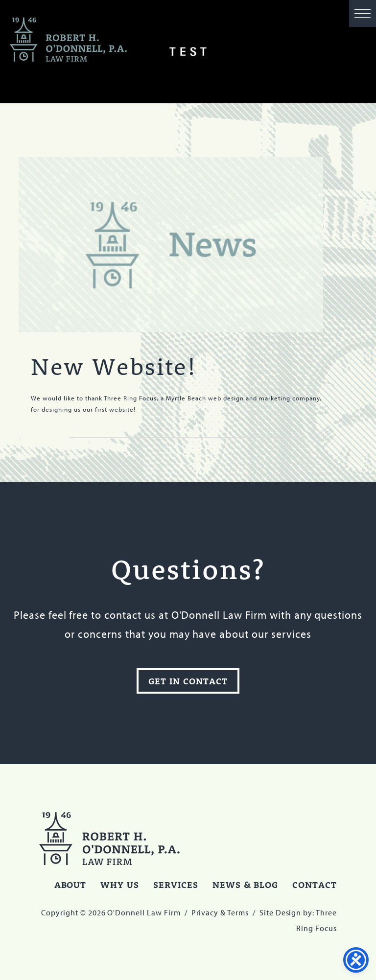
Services (176, 885)
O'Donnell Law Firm (69, 40)
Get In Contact (188, 681)
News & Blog (246, 885)
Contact (315, 885)
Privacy (205, 912)
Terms (238, 912)
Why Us (120, 885)
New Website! (114, 366)
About (70, 885)
